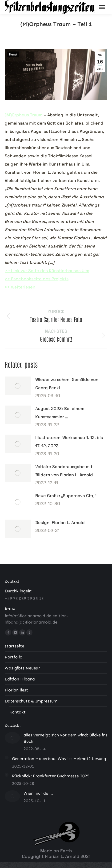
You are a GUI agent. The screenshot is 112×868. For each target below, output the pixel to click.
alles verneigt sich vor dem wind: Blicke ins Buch (65, 738)
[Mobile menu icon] (102, 7)
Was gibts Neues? (22, 668)
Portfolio (14, 657)
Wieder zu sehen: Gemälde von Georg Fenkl (67, 384)
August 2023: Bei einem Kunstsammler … (60, 413)
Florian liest (16, 690)
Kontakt (18, 712)
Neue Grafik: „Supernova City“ (66, 496)
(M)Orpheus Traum (24, 115)
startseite (14, 646)
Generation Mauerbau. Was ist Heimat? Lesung (59, 759)
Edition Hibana (20, 679)
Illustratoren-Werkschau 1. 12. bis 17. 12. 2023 (69, 442)
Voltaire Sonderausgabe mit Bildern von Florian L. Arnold (64, 471)
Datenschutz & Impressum (31, 701)
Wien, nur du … (38, 793)
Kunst (13, 55)
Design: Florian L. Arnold (60, 523)
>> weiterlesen (20, 287)
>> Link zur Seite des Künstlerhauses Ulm (47, 271)
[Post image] (18, 386)
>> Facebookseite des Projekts (37, 279)
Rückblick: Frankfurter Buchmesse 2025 (51, 776)
